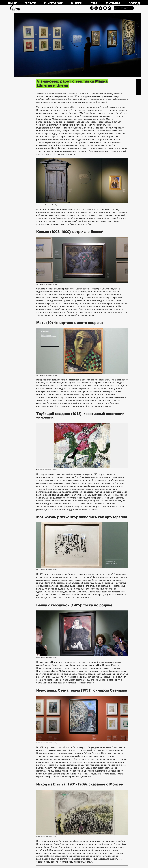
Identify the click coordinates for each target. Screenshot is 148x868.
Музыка (113, 3)
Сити (15, 8)
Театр (31, 3)
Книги (77, 3)
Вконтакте (139, 87)
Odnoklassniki (101, 8)
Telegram (92, 8)
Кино (13, 3)
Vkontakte (96, 8)
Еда (94, 3)
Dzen (105, 8)
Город (134, 3)
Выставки (54, 3)
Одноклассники (139, 92)
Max (109, 8)
